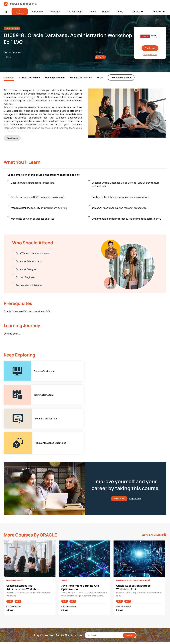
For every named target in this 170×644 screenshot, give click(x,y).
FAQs (100, 78)
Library (120, 12)
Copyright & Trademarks (139, 603)
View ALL (50, 630)
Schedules (38, 12)
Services (136, 12)
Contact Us (11, 603)
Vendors (106, 12)
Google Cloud (53, 608)
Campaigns (55, 12)
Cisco (49, 599)
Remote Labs (93, 603)
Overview (9, 78)
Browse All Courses (154, 475)
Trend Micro (52, 625)
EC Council (51, 603)
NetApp (50, 617)
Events (92, 12)
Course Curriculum (29, 78)
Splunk (50, 621)
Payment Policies (135, 594)
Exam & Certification (81, 78)
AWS (49, 594)
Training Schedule (55, 78)
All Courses (20, 12)
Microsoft (51, 612)
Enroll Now (150, 48)
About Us (157, 12)
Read (12, 136)
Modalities (92, 599)
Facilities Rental (94, 594)
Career (9, 599)
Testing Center (94, 608)
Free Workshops (75, 12)
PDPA (130, 599)
